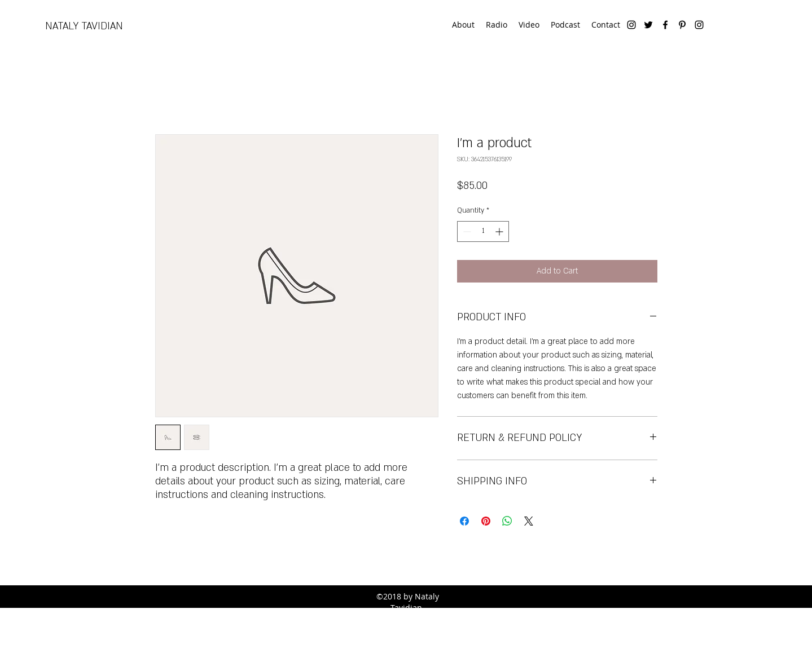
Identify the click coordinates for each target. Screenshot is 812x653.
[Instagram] (699, 25)
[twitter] (648, 25)
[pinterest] (682, 25)
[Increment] (500, 231)
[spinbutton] (483, 231)
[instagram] (631, 25)
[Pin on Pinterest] (486, 521)
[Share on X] (529, 521)
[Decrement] (466, 231)
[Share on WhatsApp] (507, 521)
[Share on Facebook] (464, 521)
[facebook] (665, 25)
